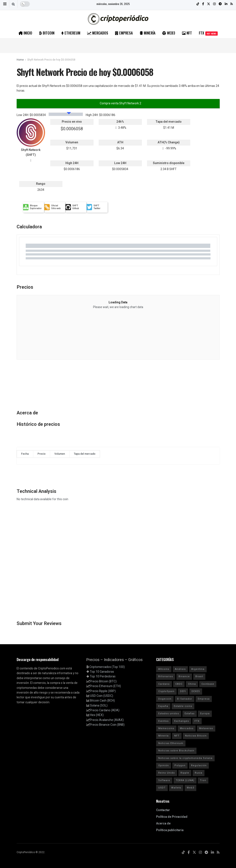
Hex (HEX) (97, 715)
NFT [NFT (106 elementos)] (177, 736)
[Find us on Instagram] (200, 852)
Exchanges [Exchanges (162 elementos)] (182, 721)
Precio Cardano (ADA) (105, 710)
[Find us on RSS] (218, 852)
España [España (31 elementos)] (163, 706)
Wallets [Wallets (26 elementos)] (176, 788)
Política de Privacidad (172, 817)
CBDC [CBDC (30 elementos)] (179, 684)
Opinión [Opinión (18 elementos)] (164, 765)
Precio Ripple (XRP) (103, 691)
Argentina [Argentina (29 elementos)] (198, 669)
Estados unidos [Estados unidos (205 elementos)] (169, 714)
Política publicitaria (170, 830)
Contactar (163, 810)
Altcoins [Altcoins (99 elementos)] (164, 669)
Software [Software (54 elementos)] (164, 780)
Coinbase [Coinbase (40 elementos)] (208, 684)
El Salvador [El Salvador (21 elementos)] (185, 699)
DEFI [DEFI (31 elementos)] (183, 691)
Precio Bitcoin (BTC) (103, 681)
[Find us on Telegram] (206, 852)
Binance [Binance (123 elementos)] (184, 676)
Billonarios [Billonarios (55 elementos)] (166, 676)
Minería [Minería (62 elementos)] (163, 736)
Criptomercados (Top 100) (107, 667)
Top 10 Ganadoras (102, 672)
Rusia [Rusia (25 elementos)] (199, 773)
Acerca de (163, 823)
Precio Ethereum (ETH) (105, 686)
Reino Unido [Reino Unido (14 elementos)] (167, 773)
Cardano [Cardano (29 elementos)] (164, 684)
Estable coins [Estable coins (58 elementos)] (183, 706)
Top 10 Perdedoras (103, 676)
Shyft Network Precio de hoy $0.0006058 (51, 60)
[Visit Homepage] (118, 19)
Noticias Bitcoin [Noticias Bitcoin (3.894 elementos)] (196, 736)
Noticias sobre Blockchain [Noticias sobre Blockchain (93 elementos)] (176, 751)
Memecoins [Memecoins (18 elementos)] (166, 728)
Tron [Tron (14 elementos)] (203, 780)
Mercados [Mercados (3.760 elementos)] (187, 728)
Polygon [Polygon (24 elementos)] (180, 765)
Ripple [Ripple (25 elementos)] (185, 773)
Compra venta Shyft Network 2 (120, 103)
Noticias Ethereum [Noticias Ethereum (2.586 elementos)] (171, 743)
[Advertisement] (118, 45)
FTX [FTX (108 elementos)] (197, 721)
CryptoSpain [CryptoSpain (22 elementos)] (166, 691)
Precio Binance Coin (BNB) (107, 725)
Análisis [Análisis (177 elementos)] (180, 669)
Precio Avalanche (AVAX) (107, 720)
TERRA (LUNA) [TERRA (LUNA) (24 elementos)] (185, 780)
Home (20, 60)
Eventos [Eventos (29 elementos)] (163, 721)
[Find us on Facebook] (189, 852)
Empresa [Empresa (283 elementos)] (204, 699)
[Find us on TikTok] (183, 853)
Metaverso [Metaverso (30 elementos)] (206, 728)
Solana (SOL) (99, 706)
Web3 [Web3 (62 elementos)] (190, 788)
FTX (208, 33)
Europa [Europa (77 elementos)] (205, 714)
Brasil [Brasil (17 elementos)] (199, 676)
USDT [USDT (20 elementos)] (162, 788)
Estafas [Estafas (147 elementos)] (190, 714)
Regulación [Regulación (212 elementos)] (199, 765)
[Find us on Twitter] (194, 852)
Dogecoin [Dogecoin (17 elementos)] (165, 699)
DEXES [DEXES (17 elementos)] (196, 691)
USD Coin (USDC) (102, 696)
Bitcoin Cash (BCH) (102, 701)
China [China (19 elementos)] (192, 684)
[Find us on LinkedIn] (212, 852)
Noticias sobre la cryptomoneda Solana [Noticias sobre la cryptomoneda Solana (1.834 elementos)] (185, 758)
